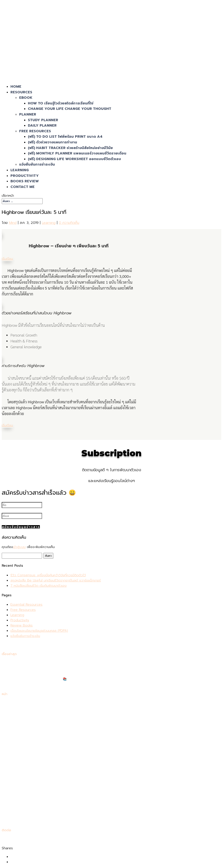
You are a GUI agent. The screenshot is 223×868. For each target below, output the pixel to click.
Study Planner (43, 120)
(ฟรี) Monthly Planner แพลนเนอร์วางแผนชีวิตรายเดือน (77, 153)
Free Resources (35, 131)
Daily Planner (42, 126)
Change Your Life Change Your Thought (70, 109)
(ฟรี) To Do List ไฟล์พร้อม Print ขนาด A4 (65, 137)
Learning (49, 223)
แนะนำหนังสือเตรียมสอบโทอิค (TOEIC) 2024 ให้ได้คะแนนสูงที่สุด (55, 685)
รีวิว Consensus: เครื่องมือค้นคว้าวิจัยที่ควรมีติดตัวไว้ (48, 575)
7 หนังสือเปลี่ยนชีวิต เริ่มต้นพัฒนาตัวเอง (39, 586)
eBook (26, 98)
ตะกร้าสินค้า (18, 735)
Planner (28, 114)
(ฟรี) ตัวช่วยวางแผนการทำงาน (52, 142)
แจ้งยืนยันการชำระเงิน (37, 164)
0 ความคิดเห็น (69, 223)
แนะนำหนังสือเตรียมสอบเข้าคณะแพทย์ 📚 (39, 679)
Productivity (20, 620)
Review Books (22, 626)
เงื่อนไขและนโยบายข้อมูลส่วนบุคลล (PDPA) (39, 631)
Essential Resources (26, 605)
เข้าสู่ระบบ (19, 547)
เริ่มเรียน (7, 259)
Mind (13, 223)
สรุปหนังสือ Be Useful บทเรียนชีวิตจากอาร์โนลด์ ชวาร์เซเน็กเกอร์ (56, 581)
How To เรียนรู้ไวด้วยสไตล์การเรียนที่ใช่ (61, 103)
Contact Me (23, 187)
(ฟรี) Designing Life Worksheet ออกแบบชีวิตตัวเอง (74, 159)
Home (15, 704)
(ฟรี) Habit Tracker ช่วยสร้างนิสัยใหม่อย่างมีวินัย (70, 148)
